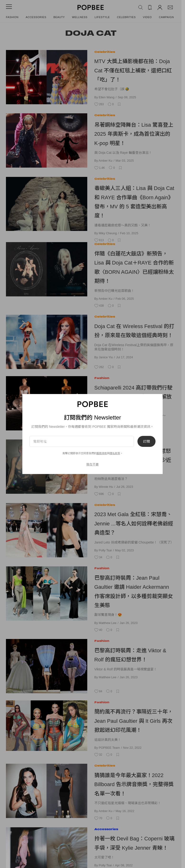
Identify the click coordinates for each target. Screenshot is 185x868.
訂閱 (146, 441)
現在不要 (92, 464)
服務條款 (102, 453)
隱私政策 (115, 453)
